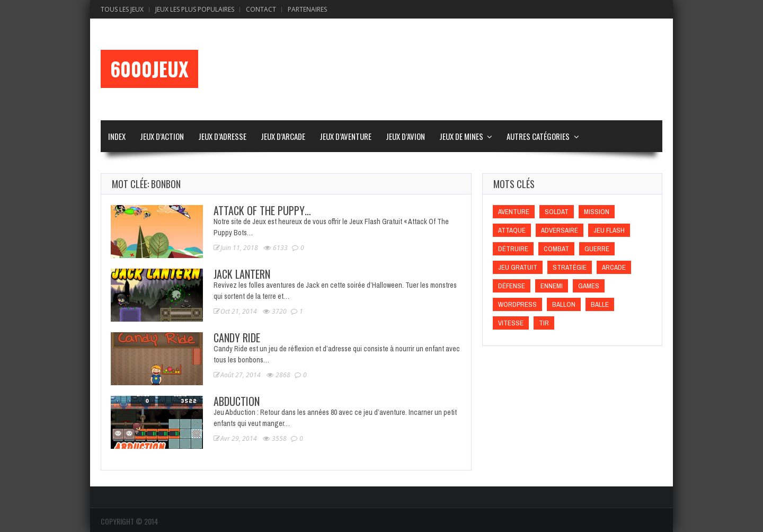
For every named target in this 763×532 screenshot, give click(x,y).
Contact (261, 9)
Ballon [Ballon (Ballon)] (564, 304)
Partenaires (307, 9)
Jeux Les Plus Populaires (195, 9)
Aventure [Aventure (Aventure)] (514, 212)
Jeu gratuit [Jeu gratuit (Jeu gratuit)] (518, 267)
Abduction (237, 401)
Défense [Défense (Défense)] (512, 286)
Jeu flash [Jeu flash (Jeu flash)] (609, 230)
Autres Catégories (538, 136)
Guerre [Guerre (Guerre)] (597, 249)
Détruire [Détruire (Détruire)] (513, 249)
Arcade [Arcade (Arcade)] (614, 267)
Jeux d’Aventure (345, 136)
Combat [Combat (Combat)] (556, 249)
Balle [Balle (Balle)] (600, 304)
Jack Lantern (242, 274)
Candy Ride (237, 338)
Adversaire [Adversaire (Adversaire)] (560, 230)
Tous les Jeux (122, 9)
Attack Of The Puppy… (262, 210)
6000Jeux (149, 69)
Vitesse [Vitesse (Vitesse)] (511, 323)
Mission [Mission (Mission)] (597, 212)
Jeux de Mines (461, 136)
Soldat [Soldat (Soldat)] (557, 212)
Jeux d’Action (162, 136)
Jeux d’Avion (405, 136)
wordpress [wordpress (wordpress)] (517, 304)
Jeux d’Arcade (283, 136)
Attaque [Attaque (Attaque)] (512, 230)
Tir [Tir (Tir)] (544, 323)
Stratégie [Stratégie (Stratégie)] (570, 267)
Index (117, 136)
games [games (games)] (589, 286)
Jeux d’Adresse (222, 136)
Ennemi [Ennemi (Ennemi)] (552, 286)
